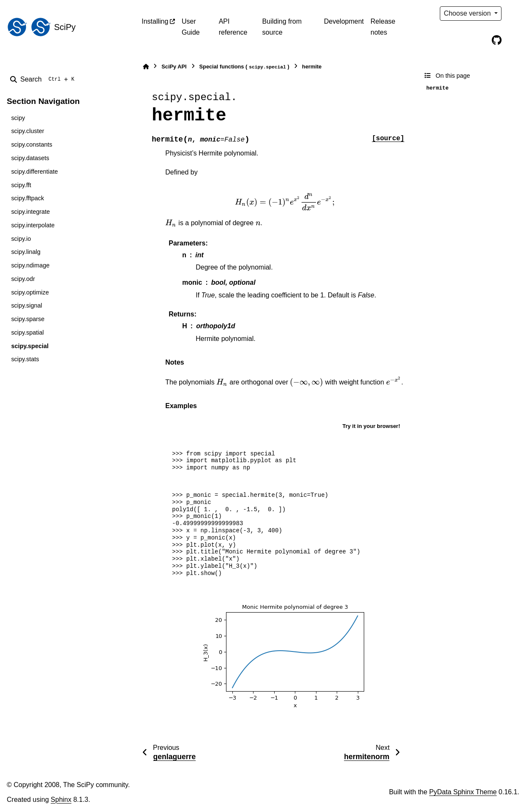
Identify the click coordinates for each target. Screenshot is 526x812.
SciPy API (174, 67)
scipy (18, 118)
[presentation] (285, 202)
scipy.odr (23, 279)
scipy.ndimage (30, 265)
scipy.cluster (27, 131)
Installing (155, 21)
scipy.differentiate (34, 172)
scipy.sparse (28, 319)
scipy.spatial (27, 332)
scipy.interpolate (33, 225)
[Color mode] (514, 14)
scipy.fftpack (27, 198)
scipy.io (21, 239)
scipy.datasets (30, 158)
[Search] (44, 79)
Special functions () (244, 67)
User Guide (191, 27)
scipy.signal (26, 305)
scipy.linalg (26, 252)
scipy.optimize (30, 292)
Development (344, 21)
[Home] (146, 67)
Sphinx (61, 800)
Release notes (383, 27)
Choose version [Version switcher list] (468, 13)
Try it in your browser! (371, 426)
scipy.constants (31, 144)
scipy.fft (21, 185)
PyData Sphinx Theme (463, 792)
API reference (233, 27)
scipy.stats (25, 359)
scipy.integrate (30, 212)
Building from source (282, 27)
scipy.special (30, 346)
